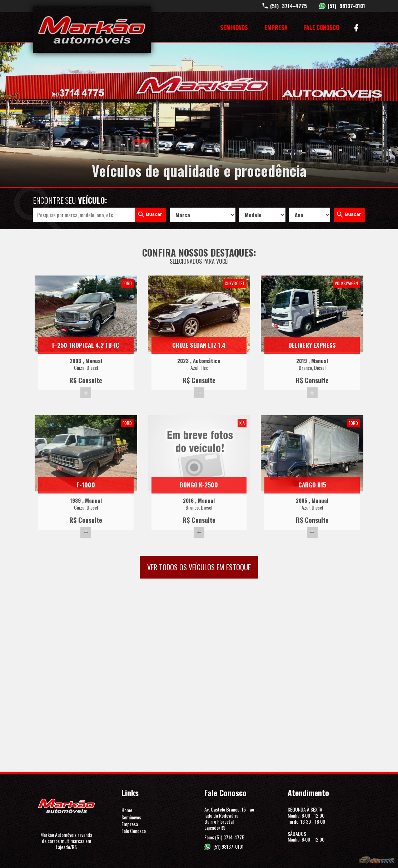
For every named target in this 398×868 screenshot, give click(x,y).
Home (127, 810)
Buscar (154, 214)
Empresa (276, 28)
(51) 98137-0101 (228, 846)
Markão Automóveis (92, 30)
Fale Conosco (322, 28)
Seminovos (234, 28)
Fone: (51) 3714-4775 (224, 837)
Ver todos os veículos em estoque (199, 567)
